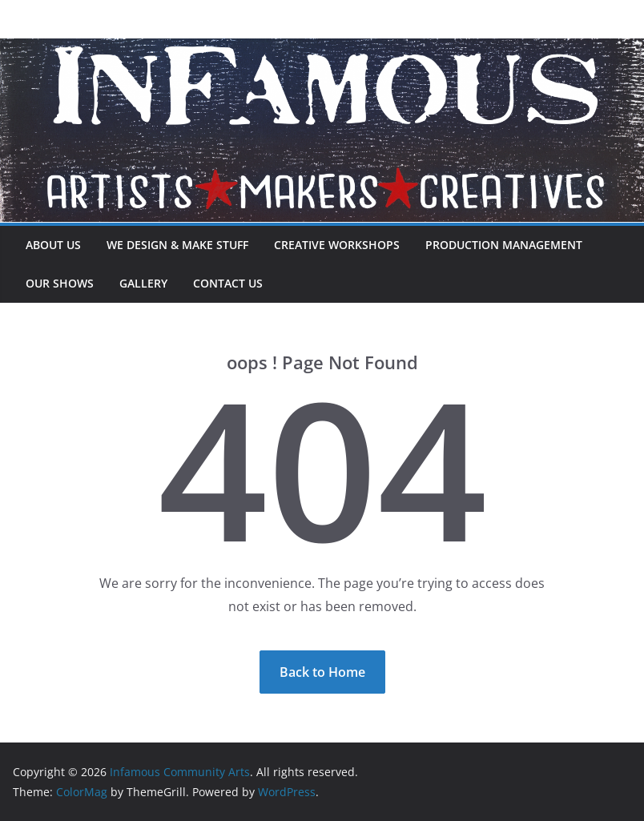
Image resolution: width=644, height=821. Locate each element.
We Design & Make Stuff (177, 245)
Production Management (504, 245)
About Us (53, 245)
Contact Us (228, 283)
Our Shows (60, 283)
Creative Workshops (337, 245)
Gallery (143, 283)
